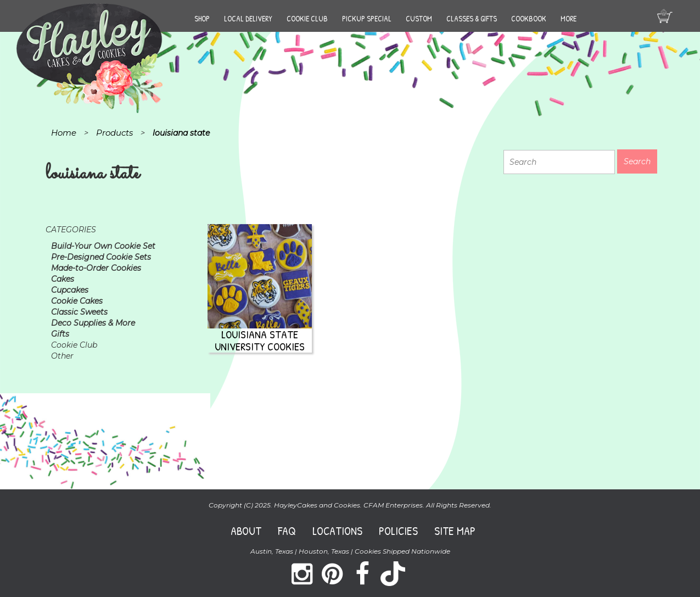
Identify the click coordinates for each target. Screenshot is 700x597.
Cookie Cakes (77, 301)
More (569, 18)
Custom (419, 18)
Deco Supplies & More (93, 323)
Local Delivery (248, 18)
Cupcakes (70, 290)
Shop (202, 18)
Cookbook (529, 18)
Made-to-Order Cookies (96, 268)
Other (62, 356)
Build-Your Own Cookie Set (103, 246)
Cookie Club (307, 18)
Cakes (63, 279)
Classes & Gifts (472, 18)
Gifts (60, 334)
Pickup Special (367, 18)
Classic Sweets (79, 312)
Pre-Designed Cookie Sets (101, 257)
